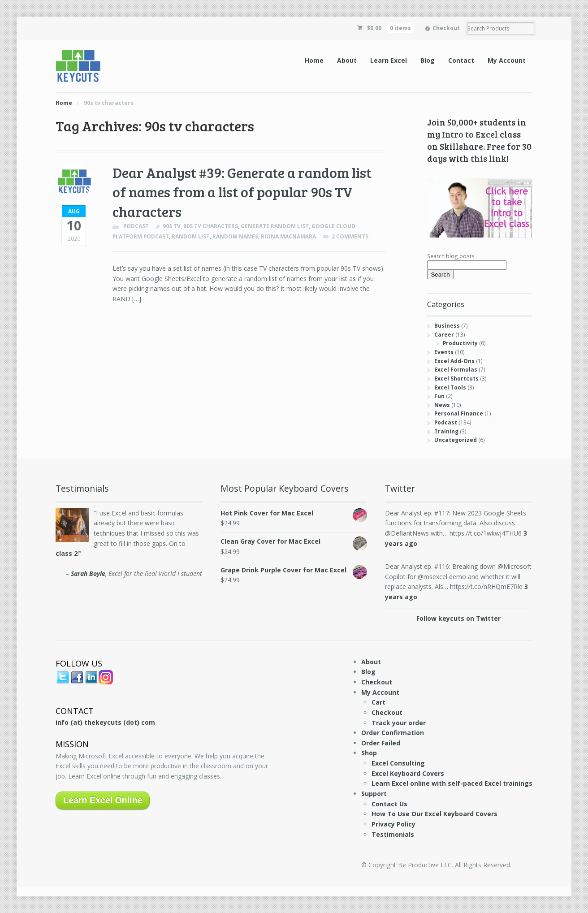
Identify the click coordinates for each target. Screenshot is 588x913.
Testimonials (393, 834)
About (347, 60)
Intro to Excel (470, 134)
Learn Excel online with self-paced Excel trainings (452, 783)
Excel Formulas (456, 370)
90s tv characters (211, 226)
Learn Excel (389, 60)
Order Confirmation (393, 733)
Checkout (446, 28)
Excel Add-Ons (454, 361)
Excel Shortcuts (456, 379)
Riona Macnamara (288, 236)
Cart (378, 702)
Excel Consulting (398, 763)
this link (489, 158)
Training (446, 431)
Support (374, 794)
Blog (428, 60)
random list (191, 236)
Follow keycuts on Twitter (458, 618)
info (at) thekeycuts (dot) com (105, 722)
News (442, 405)
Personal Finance (459, 413)
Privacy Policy (393, 824)
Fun (439, 396)
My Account (507, 60)
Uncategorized (456, 440)
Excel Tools (450, 387)
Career (444, 335)
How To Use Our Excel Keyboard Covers (435, 814)
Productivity (460, 343)
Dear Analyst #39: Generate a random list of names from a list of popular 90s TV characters (242, 192)
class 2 (67, 553)
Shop (369, 753)
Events (444, 352)
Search (440, 275)
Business (447, 326)
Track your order (399, 723)
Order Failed (381, 743)
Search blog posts (451, 256)
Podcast (136, 226)
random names (235, 236)
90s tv (172, 226)
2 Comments (350, 236)
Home (314, 60)
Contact (461, 60)
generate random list (275, 226)
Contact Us (389, 804)
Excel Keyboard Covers (408, 773)
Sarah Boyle (88, 573)
